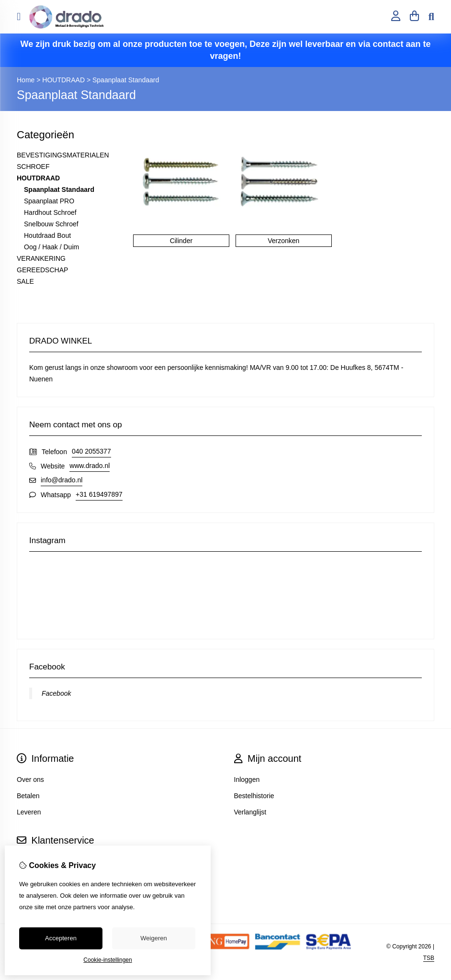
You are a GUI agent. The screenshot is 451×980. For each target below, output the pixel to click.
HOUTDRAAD (63, 80)
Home (26, 80)
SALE (25, 281)
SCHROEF (33, 167)
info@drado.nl (62, 480)
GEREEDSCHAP (42, 270)
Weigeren (153, 938)
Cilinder (181, 241)
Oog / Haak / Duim (51, 247)
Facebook (56, 693)
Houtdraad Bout (47, 235)
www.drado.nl (90, 466)
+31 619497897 (99, 494)
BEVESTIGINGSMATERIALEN (63, 155)
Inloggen (247, 780)
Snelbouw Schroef (51, 224)
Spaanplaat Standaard (126, 80)
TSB (429, 958)
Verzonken (283, 241)
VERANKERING (41, 258)
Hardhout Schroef (50, 212)
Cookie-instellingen (107, 960)
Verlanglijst (250, 812)
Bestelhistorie (254, 796)
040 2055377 (91, 451)
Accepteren (61, 938)
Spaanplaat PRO (49, 201)
